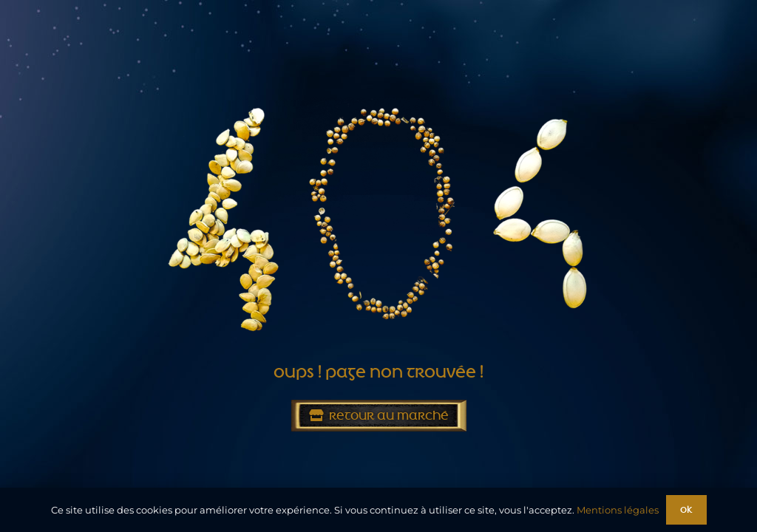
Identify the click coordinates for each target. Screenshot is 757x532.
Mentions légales (618, 510)
